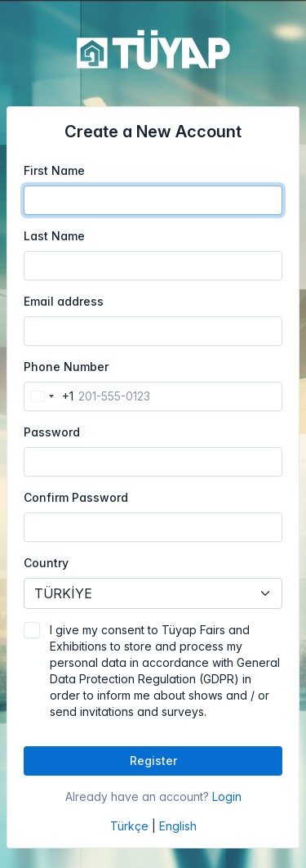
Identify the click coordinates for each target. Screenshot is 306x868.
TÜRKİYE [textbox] (63, 593)
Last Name (54, 236)
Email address (64, 301)
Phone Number (66, 367)
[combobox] (49, 396)
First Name (54, 170)
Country (46, 563)
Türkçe (129, 826)
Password (52, 432)
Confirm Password (76, 497)
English (178, 826)
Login (227, 796)
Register (153, 761)
